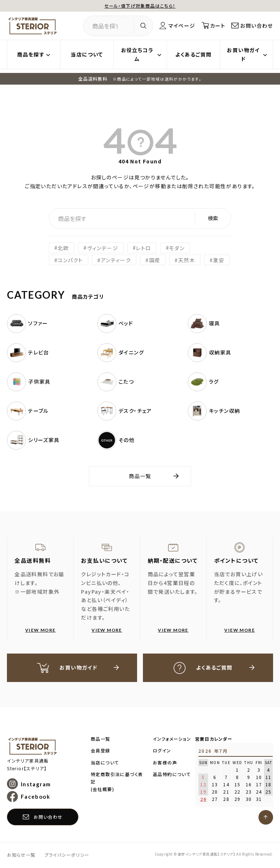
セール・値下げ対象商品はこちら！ (140, 6)
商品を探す (31, 54)
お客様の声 (165, 763)
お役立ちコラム (137, 54)
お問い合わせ (256, 26)
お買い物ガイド (243, 54)
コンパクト (70, 260)
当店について (87, 54)
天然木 (187, 260)
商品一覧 (140, 476)
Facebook (35, 797)
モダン (177, 248)
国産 (155, 260)
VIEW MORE (40, 630)
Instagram (36, 784)
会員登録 (101, 751)
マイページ (182, 26)
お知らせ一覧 (21, 855)
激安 (219, 260)
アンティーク (116, 260)
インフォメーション (172, 739)
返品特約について (172, 774)
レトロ (143, 248)
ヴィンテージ (103, 248)
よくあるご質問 (194, 54)
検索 (213, 218)
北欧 (63, 248)
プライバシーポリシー (67, 855)
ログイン (162, 751)
